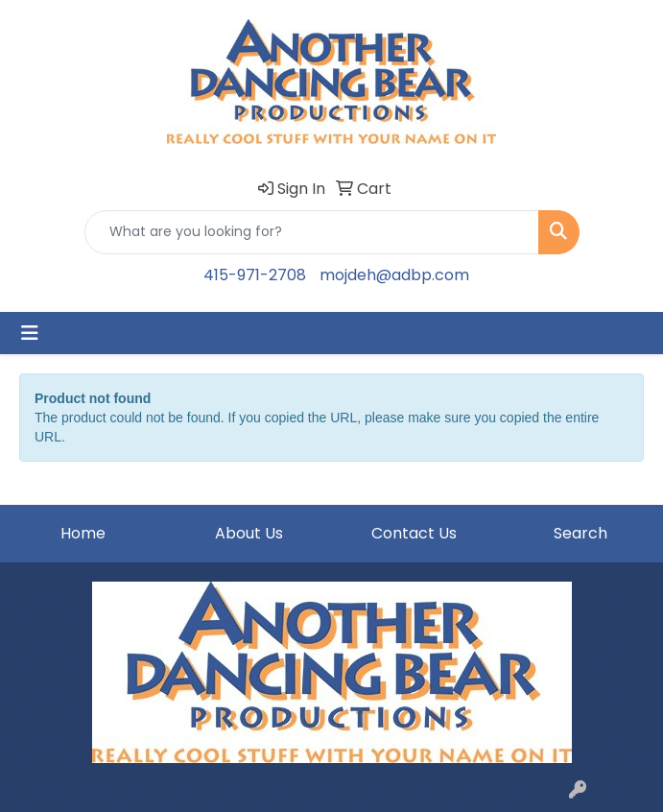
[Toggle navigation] (30, 333)
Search (580, 533)
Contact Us (414, 533)
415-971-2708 (255, 275)
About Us (249, 533)
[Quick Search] (312, 232)
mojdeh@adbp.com (394, 275)
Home (83, 533)
